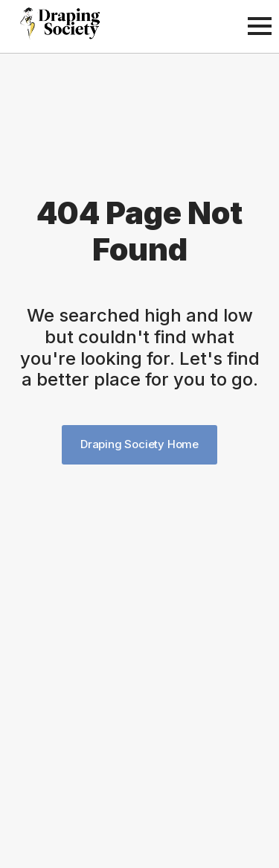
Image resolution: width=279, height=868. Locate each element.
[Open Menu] (260, 26)
